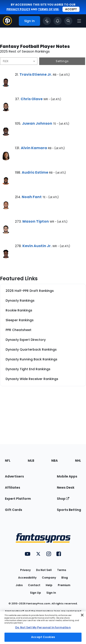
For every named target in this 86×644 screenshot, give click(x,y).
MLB (31, 461)
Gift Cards (14, 510)
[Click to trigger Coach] (47, 21)
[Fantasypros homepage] (7, 24)
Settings (62, 61)
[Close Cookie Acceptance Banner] (82, 615)
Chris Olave (32, 99)
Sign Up (35, 593)
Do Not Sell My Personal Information (43, 627)
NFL (8, 461)
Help (49, 585)
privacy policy (18, 9)
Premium (64, 585)
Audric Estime (35, 172)
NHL (78, 461)
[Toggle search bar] (68, 21)
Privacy (25, 570)
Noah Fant (32, 197)
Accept (71, 9)
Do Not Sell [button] (44, 570)
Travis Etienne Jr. (36, 74)
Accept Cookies (43, 637)
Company (49, 578)
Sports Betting (69, 510)
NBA (55, 461)
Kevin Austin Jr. (37, 246)
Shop (63, 499)
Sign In (51, 593)
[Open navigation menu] (79, 21)
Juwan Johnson (37, 123)
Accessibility (27, 578)
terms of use (48, 9)
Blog (65, 578)
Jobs (19, 585)
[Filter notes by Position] (19, 61)
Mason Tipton (36, 221)
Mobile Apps (67, 476)
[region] (43, 628)
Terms (62, 570)
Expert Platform (18, 499)
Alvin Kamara (34, 148)
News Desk (66, 488)
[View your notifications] (58, 21)
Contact (34, 585)
